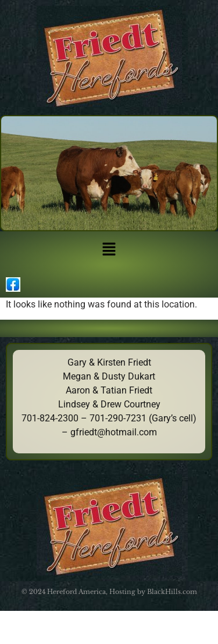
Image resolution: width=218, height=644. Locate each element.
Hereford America (76, 592)
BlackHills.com (172, 592)
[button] (109, 250)
